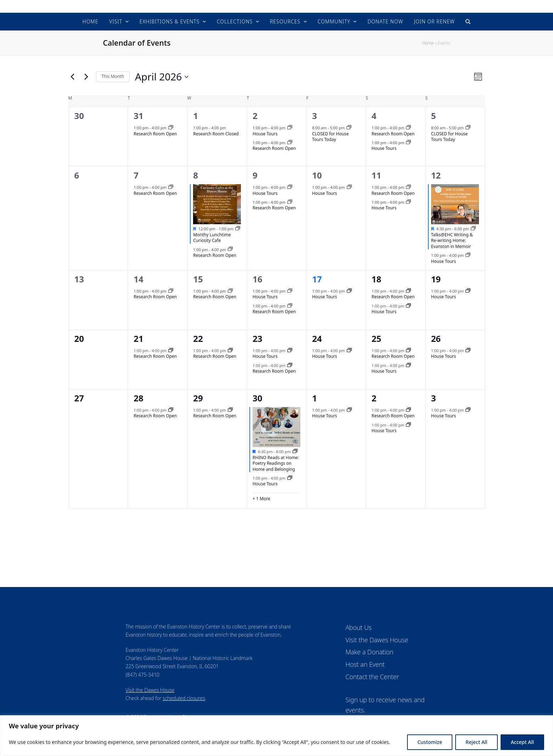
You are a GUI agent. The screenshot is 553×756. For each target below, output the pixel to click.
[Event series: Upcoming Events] (238, 229)
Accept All (522, 742)
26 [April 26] (436, 338)
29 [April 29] (198, 398)
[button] (468, 22)
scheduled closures (184, 698)
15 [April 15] (198, 279)
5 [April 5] (434, 116)
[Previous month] (73, 77)
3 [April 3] (315, 116)
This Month (113, 76)
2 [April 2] (255, 116)
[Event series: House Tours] (290, 128)
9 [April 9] (255, 175)
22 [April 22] (198, 338)
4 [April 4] (374, 116)
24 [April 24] (317, 338)
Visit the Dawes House (150, 690)
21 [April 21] (138, 338)
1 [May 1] (315, 398)
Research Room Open (155, 134)
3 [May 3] (434, 398)
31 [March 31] (138, 116)
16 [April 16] (257, 279)
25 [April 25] (376, 338)
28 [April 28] (138, 398)
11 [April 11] (376, 175)
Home (428, 43)
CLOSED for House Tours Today (331, 137)
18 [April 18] (376, 279)
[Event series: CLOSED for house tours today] (349, 128)
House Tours (265, 134)
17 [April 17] (317, 279)
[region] (276, 736)
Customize (430, 742)
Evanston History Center (276, 6)
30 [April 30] (257, 398)
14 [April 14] (138, 279)
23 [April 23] (257, 338)
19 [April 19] (436, 279)
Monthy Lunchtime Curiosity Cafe (212, 238)
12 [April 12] (436, 175)
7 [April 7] (136, 175)
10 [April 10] (317, 175)
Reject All (476, 742)
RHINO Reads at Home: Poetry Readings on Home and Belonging (276, 463)
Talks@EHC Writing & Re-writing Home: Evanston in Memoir (452, 241)
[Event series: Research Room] (171, 128)
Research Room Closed (216, 134)
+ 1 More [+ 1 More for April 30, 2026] (261, 499)
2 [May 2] (374, 398)
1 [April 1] (196, 116)
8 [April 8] (196, 175)
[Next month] (86, 77)
